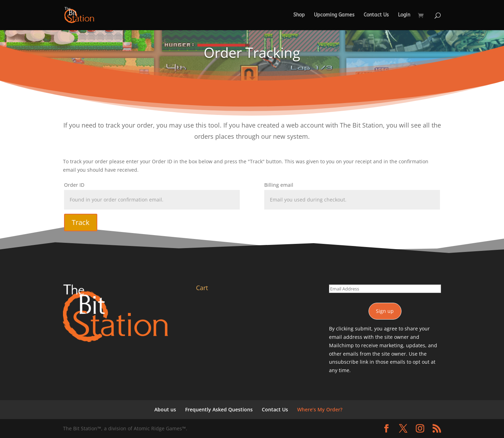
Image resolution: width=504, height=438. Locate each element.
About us (165, 409)
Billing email (279, 185)
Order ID (74, 185)
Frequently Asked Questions (219, 409)
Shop (299, 15)
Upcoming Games (334, 15)
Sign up (385, 311)
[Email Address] (385, 289)
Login (404, 15)
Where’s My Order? (320, 409)
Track (81, 222)
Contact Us (376, 15)
